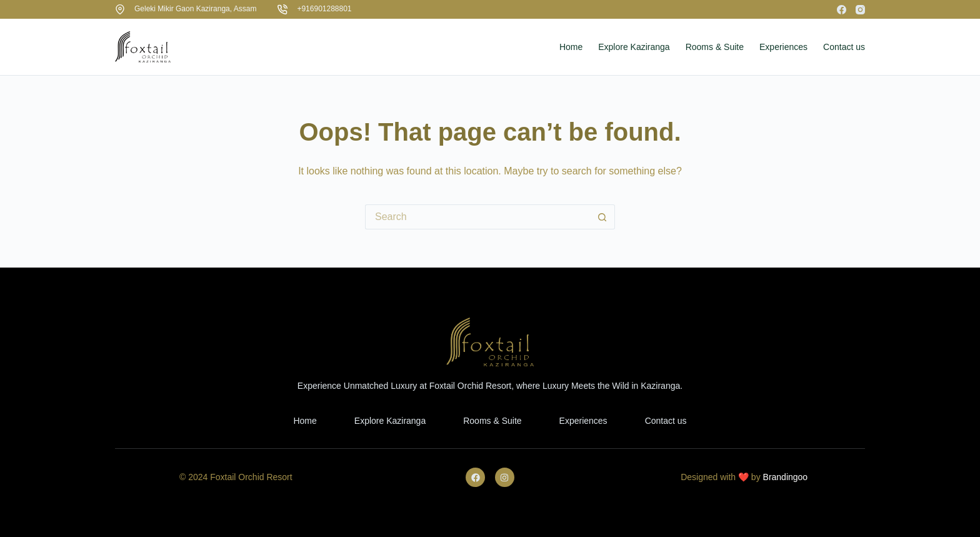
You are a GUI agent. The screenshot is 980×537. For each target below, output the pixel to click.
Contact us (666, 421)
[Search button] (602, 217)
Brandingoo (786, 477)
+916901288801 (324, 9)
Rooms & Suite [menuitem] (715, 47)
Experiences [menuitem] (783, 47)
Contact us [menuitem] (844, 47)
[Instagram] (860, 10)
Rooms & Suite (492, 421)
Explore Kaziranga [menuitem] (634, 47)
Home (305, 421)
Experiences (583, 421)
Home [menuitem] (571, 47)
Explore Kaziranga (390, 421)
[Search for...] (477, 217)
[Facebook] (842, 10)
